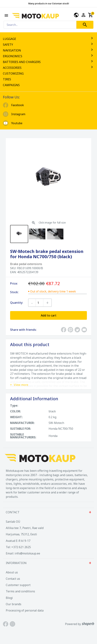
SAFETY (48, 45)
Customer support (18, 585)
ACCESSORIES (48, 68)
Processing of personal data (25, 610)
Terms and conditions (20, 591)
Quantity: (17, 303)
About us (12, 572)
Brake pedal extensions (26, 264)
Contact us (13, 579)
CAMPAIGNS (11, 85)
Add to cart (49, 315)
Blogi (9, 598)
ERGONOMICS (48, 56)
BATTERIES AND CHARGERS (48, 62)
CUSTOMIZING (13, 73)
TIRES (7, 79)
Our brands (14, 604)
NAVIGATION (48, 50)
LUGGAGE (48, 39)
